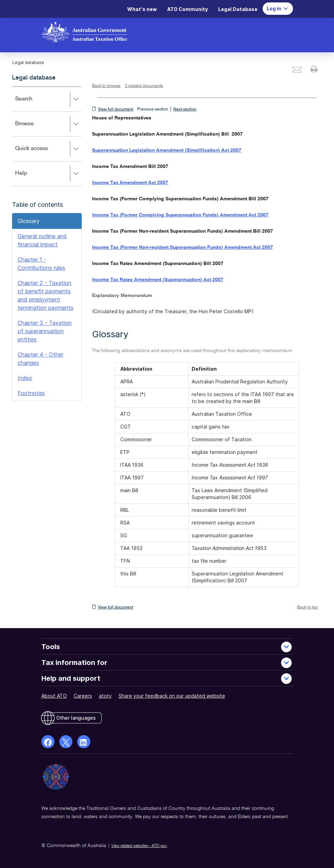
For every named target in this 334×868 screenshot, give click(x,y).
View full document (115, 109)
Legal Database (238, 9)
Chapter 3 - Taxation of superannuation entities (45, 331)
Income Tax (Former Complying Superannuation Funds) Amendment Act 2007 (180, 215)
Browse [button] (48, 124)
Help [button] (48, 174)
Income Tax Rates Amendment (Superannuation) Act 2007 (158, 280)
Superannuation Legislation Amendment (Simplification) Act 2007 (167, 150)
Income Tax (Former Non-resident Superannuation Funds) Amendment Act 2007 (183, 247)
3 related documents (144, 86)
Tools (51, 647)
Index (25, 378)
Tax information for (74, 663)
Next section (185, 109)
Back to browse (106, 86)
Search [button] (48, 99)
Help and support (71, 678)
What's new (142, 9)
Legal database (34, 78)
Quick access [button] (48, 149)
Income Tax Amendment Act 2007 (130, 183)
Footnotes (31, 393)
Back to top (307, 607)
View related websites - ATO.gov (139, 846)
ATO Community (188, 9)
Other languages (76, 718)
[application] (47, 136)
